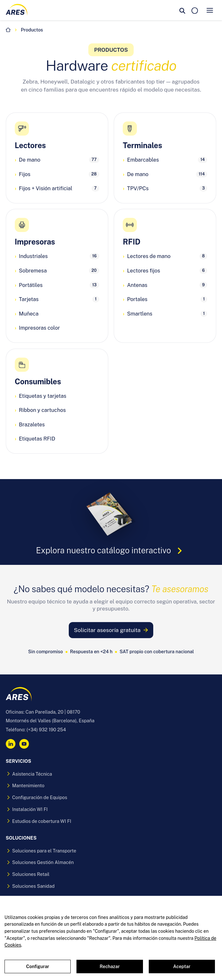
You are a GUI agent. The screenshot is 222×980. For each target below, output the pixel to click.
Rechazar (110, 967)
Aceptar (182, 967)
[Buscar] (182, 10)
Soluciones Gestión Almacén (40, 862)
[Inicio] (8, 30)
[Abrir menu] (210, 10)
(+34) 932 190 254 (46, 730)
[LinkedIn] (11, 744)
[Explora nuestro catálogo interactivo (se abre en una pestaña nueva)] (111, 522)
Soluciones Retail (28, 874)
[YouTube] (24, 744)
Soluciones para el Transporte (41, 851)
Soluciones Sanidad (30, 886)
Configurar (38, 967)
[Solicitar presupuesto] (195, 10)
